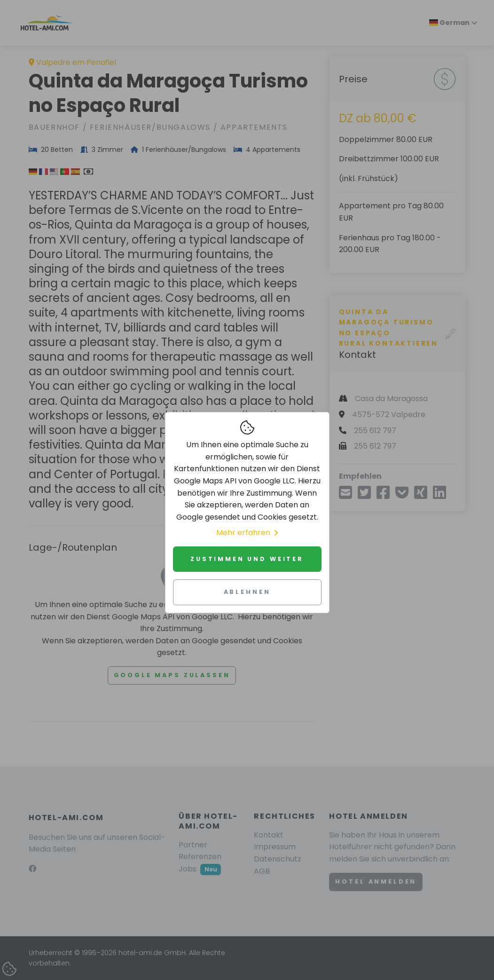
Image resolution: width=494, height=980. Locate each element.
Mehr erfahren (247, 533)
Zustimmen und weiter (247, 559)
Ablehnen (247, 592)
